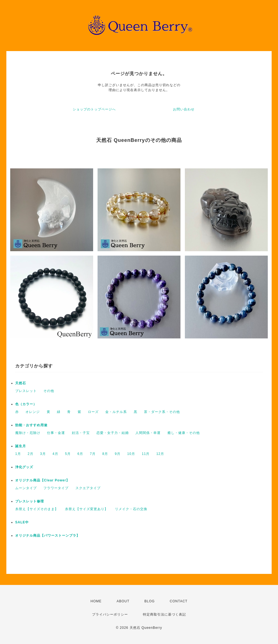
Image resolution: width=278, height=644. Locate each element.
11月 (146, 454)
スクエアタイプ (88, 488)
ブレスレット (26, 391)
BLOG (150, 601)
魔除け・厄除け (28, 433)
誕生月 (21, 446)
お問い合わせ (184, 109)
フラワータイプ (56, 488)
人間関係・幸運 (148, 433)
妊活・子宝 (81, 433)
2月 (31, 454)
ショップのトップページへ (94, 109)
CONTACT (179, 601)
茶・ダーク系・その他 (162, 412)
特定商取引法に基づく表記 (164, 614)
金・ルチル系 (116, 412)
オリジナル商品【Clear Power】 (42, 480)
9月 (118, 454)
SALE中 (22, 522)
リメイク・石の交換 (131, 509)
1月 (18, 454)
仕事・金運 (56, 433)
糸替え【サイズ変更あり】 (86, 509)
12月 (160, 454)
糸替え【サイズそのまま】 (37, 509)
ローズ (93, 412)
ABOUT (123, 601)
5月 (68, 454)
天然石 (21, 383)
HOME (96, 601)
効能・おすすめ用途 (31, 425)
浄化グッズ (24, 467)
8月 (105, 454)
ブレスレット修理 (30, 501)
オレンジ (33, 412)
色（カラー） (26, 404)
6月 (80, 454)
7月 (93, 454)
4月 (55, 454)
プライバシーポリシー (110, 614)
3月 (43, 454)
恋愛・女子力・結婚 (113, 433)
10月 (131, 454)
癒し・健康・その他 (184, 433)
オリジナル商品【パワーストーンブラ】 (48, 536)
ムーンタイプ (26, 488)
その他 (49, 391)
